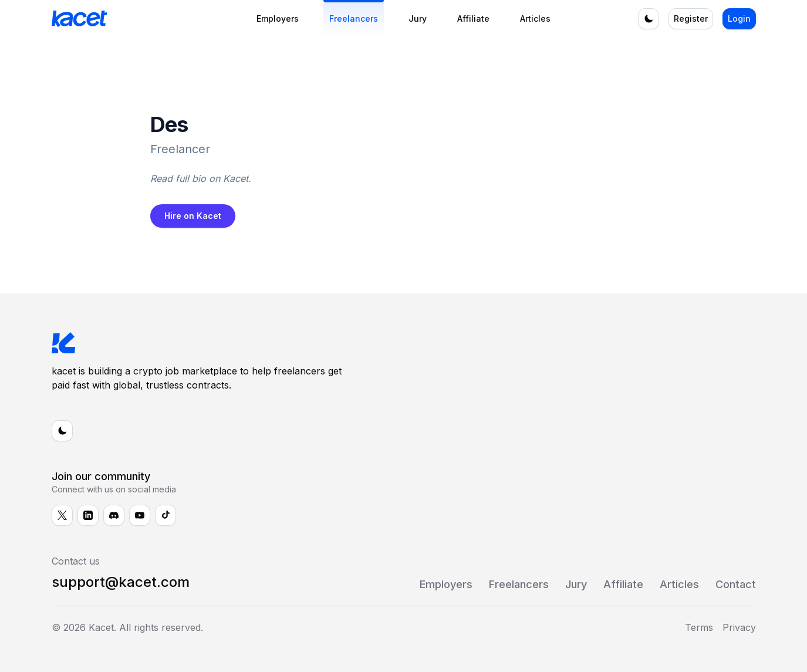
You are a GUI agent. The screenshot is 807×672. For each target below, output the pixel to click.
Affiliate (473, 18)
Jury (418, 18)
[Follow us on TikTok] (166, 515)
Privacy (739, 627)
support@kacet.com (121, 582)
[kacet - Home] (137, 19)
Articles (535, 18)
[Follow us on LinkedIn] (88, 515)
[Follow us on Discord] (114, 515)
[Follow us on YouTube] (140, 515)
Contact (736, 584)
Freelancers (354, 18)
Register (691, 18)
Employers (278, 18)
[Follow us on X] (62, 515)
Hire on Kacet (193, 216)
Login (739, 18)
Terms (699, 627)
